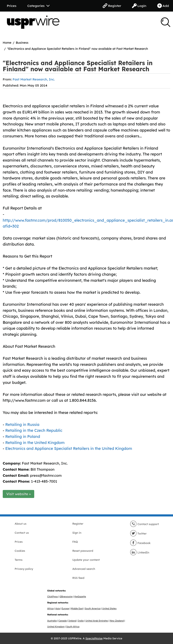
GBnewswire (66, 597)
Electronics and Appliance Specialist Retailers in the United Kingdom (69, 448)
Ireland (72, 621)
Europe (66, 609)
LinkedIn (140, 552)
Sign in (77, 533)
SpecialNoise (94, 638)
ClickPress (53, 597)
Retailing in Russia (22, 425)
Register (112, 6)
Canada (63, 621)
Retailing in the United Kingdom (35, 443)
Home (7, 43)
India (81, 621)
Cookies (20, 551)
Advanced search (84, 569)
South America (93, 609)
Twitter (138, 533)
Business (22, 43)
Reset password (83, 551)
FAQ (75, 542)
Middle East (77, 609)
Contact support (144, 524)
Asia (58, 609)
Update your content (86, 560)
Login (139, 6)
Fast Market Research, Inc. (34, 79)
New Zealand (117, 621)
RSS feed (78, 578)
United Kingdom (56, 627)
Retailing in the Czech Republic (34, 430)
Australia (52, 621)
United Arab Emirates (97, 621)
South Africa (73, 627)
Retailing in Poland (23, 437)
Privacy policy (24, 569)
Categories (38, 6)
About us (21, 524)
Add (163, 6)
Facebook (140, 543)
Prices (12, 6)
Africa (50, 609)
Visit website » (19, 494)
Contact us (22, 533)
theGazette (80, 597)
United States (109, 609)
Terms (19, 560)
